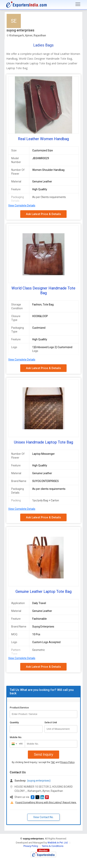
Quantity (14, 722)
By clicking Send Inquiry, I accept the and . (43, 762)
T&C (53, 762)
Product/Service (19, 708)
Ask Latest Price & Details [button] (43, 214)
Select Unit (51, 722)
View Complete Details (22, 205)
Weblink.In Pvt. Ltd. (58, 843)
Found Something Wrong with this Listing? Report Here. (46, 802)
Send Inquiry (43, 755)
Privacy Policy (67, 762)
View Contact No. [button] (43, 817)
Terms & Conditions (53, 846)
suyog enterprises (20, 30)
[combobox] (17, 744)
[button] (33, 797)
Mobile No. (16, 737)
